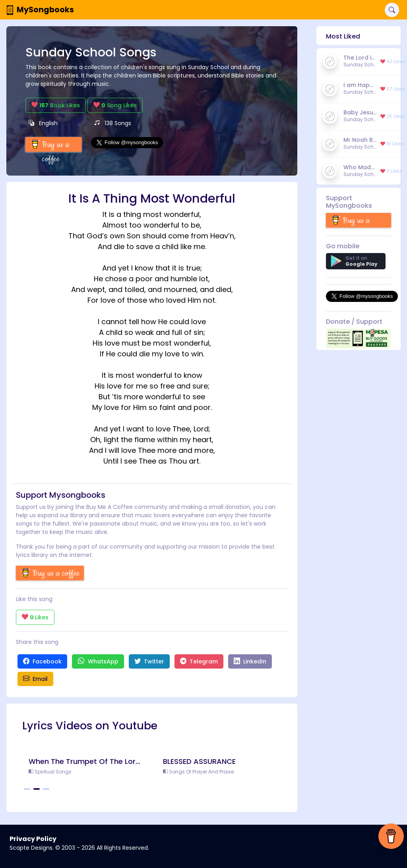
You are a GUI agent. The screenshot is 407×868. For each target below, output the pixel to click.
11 (391, 171)
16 (392, 144)
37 (393, 89)
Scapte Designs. (32, 848)
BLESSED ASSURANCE (199, 761)
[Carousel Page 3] (46, 789)
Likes (35, 617)
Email (35, 679)
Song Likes (115, 105)
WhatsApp (98, 661)
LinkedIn (250, 661)
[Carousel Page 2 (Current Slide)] (37, 789)
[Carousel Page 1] (27, 789)
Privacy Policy (33, 839)
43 (393, 62)
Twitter (149, 661)
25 (393, 116)
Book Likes (56, 105)
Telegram (199, 661)
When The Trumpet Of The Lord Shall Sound (85, 761)
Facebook (42, 661)
